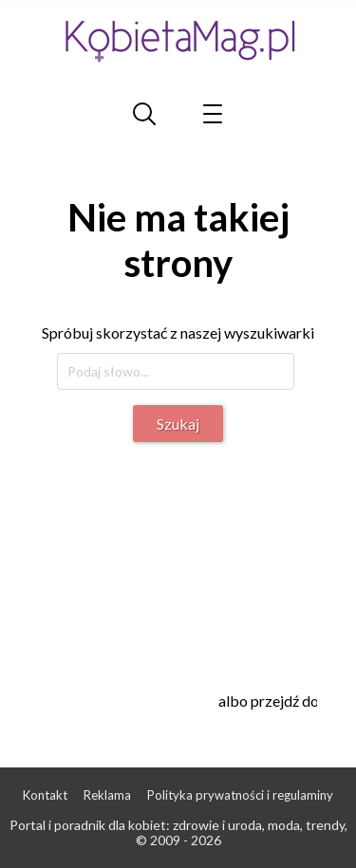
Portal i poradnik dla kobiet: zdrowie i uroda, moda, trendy (177, 825)
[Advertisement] (197, 556)
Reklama (107, 795)
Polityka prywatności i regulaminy (240, 795)
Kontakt (45, 795)
